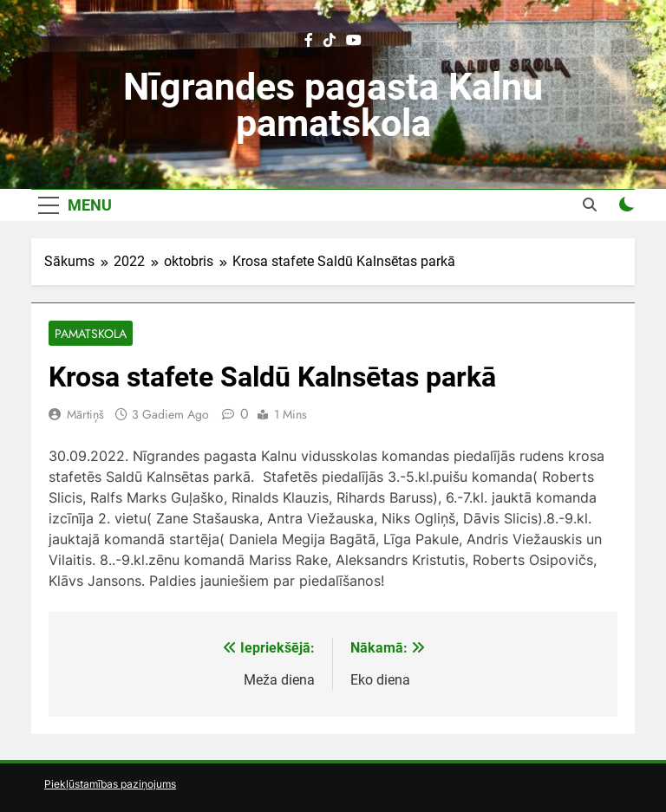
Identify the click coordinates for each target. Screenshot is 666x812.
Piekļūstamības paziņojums (110, 784)
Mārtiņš (85, 414)
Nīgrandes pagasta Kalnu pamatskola (333, 105)
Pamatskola (91, 334)
